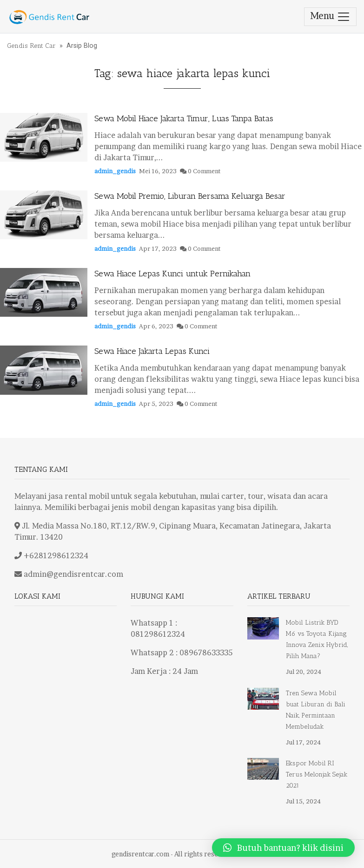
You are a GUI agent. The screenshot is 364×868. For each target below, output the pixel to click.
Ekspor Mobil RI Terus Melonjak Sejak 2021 (317, 774)
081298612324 (158, 634)
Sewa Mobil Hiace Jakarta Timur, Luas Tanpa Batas (184, 118)
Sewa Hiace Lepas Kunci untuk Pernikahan (172, 274)
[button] (283, 848)
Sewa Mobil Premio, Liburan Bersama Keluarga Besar (190, 196)
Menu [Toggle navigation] (330, 17)
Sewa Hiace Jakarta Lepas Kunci (152, 351)
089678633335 (206, 653)
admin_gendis (115, 171)
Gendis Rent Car (31, 46)
